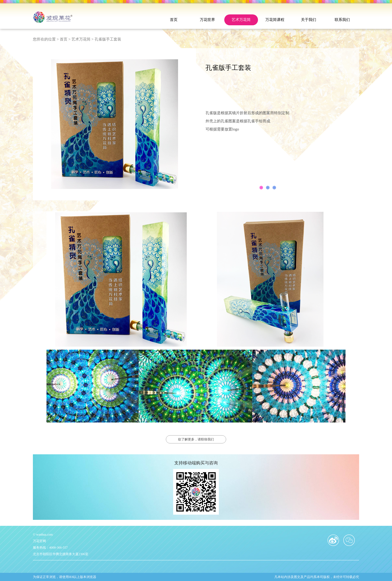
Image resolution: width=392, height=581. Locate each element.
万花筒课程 (275, 20)
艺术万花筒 (241, 20)
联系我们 (342, 20)
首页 (174, 20)
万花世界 (207, 20)
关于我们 (309, 20)
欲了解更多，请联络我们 (196, 439)
